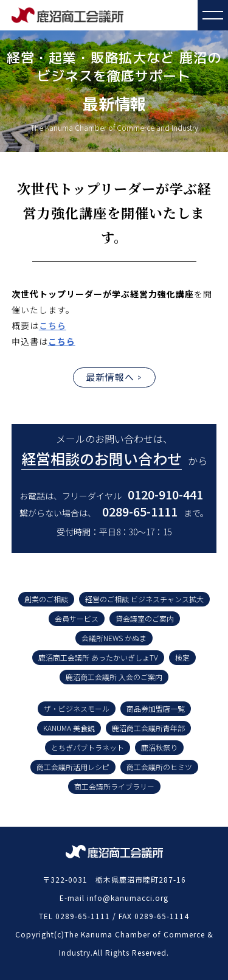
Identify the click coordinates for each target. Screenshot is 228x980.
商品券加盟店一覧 (156, 708)
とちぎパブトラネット (88, 747)
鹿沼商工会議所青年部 (148, 728)
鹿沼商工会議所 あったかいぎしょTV (98, 657)
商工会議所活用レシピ (73, 767)
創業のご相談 (46, 599)
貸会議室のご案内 (145, 618)
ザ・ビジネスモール (77, 708)
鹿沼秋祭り (159, 747)
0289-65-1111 (140, 511)
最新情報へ (110, 377)
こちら (53, 325)
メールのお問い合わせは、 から (114, 450)
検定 (182, 657)
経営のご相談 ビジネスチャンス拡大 (144, 599)
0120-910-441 (165, 494)
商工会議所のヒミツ (159, 767)
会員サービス (77, 618)
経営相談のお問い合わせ (102, 458)
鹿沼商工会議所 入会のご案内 (114, 677)
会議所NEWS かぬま (114, 638)
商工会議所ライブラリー (114, 786)
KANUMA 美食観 (69, 728)
